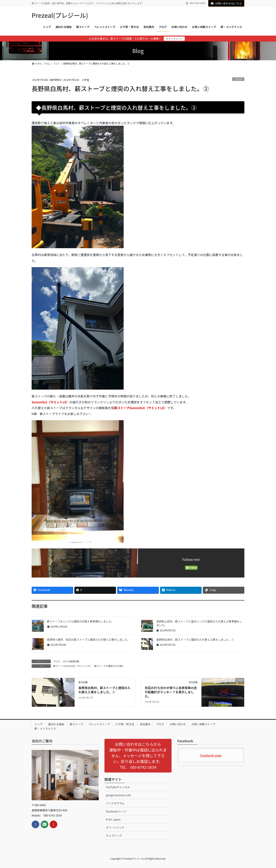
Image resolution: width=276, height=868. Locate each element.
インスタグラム (115, 803)
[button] (138, 756)
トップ (39, 724)
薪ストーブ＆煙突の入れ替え (109, 666)
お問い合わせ (178, 724)
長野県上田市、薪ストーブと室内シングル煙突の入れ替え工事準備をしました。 (199, 623)
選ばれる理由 (56, 724)
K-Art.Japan (113, 819)
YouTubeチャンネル (118, 787)
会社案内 (145, 724)
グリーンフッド (115, 827)
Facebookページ (116, 811)
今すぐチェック (174, 39)
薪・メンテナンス (45, 728)
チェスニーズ (114, 835)
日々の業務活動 (71, 661)
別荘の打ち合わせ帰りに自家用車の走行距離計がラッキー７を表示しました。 (171, 692)
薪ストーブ (76, 724)
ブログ (238, 79)
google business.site (118, 795)
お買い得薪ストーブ (203, 724)
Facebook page (211, 755)
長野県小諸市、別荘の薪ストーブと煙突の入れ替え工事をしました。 (88, 640)
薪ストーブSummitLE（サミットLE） (73, 666)
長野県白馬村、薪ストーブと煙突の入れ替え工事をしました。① (195, 640)
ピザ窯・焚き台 (125, 724)
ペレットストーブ (99, 724)
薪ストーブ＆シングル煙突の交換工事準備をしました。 (80, 621)
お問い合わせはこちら (226, 3)
